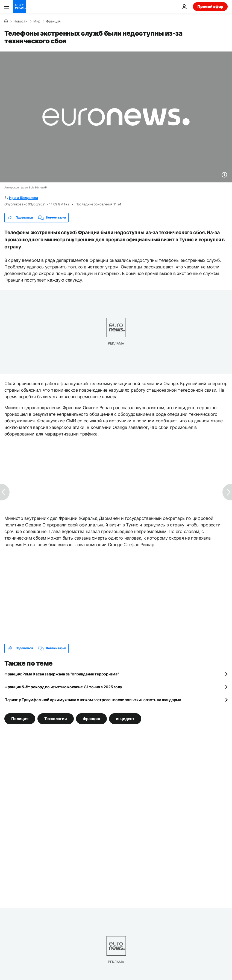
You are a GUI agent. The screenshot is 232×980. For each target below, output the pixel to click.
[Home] (6, 21)
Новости (20, 21)
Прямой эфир (210, 6)
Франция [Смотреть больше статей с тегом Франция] (91, 718)
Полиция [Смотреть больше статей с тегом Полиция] (20, 718)
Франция (53, 21)
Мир (37, 21)
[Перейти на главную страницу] (20, 7)
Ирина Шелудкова (23, 198)
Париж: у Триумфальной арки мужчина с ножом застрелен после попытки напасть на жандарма (93, 700)
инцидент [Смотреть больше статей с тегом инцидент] (125, 718)
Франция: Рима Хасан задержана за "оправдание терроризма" (62, 674)
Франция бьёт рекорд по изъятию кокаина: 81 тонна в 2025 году (63, 687)
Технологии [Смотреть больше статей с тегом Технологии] (56, 718)
